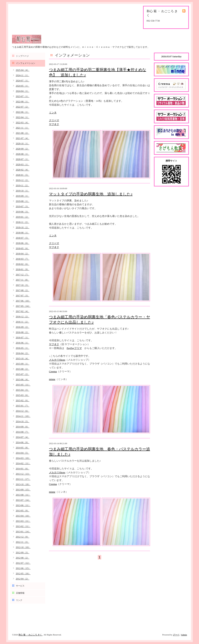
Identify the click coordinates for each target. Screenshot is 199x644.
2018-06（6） (23, 243)
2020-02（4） (23, 170)
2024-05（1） (23, 86)
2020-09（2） (23, 149)
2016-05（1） (23, 348)
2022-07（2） (23, 107)
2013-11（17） (23, 479)
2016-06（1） (23, 343)
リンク (19, 600)
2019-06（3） (23, 212)
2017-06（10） (23, 301)
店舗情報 (20, 593)
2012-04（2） (23, 579)
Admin (184, 635)
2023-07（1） (23, 96)
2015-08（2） (23, 369)
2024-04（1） (23, 91)
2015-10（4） (23, 359)
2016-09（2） (23, 327)
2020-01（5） (23, 175)
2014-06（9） (23, 442)
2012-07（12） (23, 563)
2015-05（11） (23, 385)
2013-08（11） (23, 495)
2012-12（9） (23, 537)
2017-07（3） (23, 296)
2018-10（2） (23, 227)
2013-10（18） (23, 484)
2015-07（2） (23, 374)
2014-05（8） (23, 448)
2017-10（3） (23, 285)
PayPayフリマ (74, 348)
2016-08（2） (23, 332)
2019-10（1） (23, 191)
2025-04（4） (23, 70)
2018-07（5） (23, 238)
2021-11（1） (23, 128)
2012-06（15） (23, 568)
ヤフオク (54, 124)
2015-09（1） (23, 364)
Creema (53, 371)
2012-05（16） (23, 574)
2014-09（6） (23, 427)
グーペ (176, 635)
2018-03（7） (23, 259)
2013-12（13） (23, 474)
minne (52, 379)
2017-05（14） (23, 306)
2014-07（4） (23, 437)
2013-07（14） (23, 500)
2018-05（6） (23, 248)
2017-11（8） (23, 280)
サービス (20, 586)
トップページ (22, 56)
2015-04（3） (23, 390)
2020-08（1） (23, 154)
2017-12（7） (23, 275)
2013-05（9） (23, 511)
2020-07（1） (23, 159)
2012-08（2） (23, 558)
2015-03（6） (23, 395)
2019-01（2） (23, 217)
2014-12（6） (23, 411)
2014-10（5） (23, 421)
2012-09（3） (23, 553)
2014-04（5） (23, 453)
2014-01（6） (23, 469)
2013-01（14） (23, 532)
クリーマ (54, 120)
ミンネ (53, 113)
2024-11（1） (23, 75)
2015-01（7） (23, 406)
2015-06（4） (23, 379)
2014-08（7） (23, 432)
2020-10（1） (23, 144)
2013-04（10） (23, 516)
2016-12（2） (23, 317)
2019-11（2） (23, 185)
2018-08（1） (23, 233)
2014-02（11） (23, 463)
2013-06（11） (23, 505)
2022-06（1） (23, 112)
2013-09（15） (23, 490)
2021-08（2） (23, 133)
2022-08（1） (23, 102)
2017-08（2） (23, 290)
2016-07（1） (23, 338)
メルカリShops (57, 360)
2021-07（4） (23, 138)
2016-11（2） (23, 322)
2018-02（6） (23, 264)
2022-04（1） (23, 117)
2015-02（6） (23, 400)
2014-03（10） (23, 458)
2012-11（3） (23, 542)
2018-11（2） (23, 222)
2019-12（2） (23, 180)
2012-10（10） (23, 547)
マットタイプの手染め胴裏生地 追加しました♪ (91, 194)
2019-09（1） (23, 196)
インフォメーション (26, 63)
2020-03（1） (23, 164)
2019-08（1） (23, 201)
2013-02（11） (23, 526)
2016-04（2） (23, 353)
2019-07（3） (23, 206)
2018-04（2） (23, 254)
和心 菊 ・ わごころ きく (31, 635)
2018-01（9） (23, 269)
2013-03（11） (23, 521)
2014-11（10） (23, 416)
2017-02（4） (23, 311)
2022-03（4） (23, 123)
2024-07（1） (23, 81)
